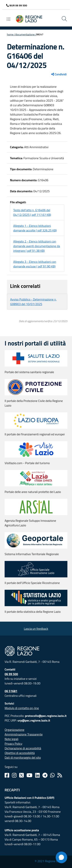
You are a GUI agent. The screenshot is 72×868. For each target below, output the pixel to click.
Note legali (12, 739)
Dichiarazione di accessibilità (23, 748)
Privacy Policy (13, 744)
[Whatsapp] (52, 775)
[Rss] (60, 775)
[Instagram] (14, 775)
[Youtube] (29, 775)
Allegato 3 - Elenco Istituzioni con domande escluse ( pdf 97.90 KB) (35, 264)
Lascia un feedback (36, 629)
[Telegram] (45, 775)
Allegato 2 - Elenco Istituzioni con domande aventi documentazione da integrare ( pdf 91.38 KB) (37, 246)
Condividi (59, 74)
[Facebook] (7, 775)
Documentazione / (26, 34)
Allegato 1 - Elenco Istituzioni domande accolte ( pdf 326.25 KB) (35, 228)
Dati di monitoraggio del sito (23, 757)
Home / (11, 34)
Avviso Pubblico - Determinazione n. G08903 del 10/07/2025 (33, 302)
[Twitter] (22, 775)
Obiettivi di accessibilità (20, 753)
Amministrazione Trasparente (24, 734)
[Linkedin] (37, 775)
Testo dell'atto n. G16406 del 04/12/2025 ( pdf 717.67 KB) (32, 212)
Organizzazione (14, 730)
